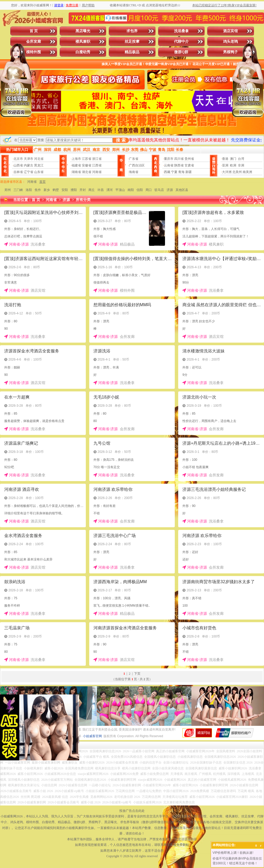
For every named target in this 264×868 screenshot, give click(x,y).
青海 (181, 172)
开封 (83, 190)
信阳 (140, 190)
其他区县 (182, 190)
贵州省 (189, 159)
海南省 (134, 172)
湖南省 (76, 172)
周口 (149, 190)
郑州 (8, 190)
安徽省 (87, 165)
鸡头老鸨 (230, 42)
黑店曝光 (83, 31)
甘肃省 (189, 165)
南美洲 (247, 172)
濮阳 (74, 190)
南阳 (131, 190)
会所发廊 (34, 42)
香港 (225, 159)
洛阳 (29, 190)
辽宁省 (29, 172)
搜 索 (121, 140)
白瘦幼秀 (83, 52)
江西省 (97, 165)
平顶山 (120, 190)
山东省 (39, 172)
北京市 (18, 159)
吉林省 (18, 172)
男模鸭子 (230, 52)
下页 (137, 674)
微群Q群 (181, 52)
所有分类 (83, 200)
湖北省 (87, 172)
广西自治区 (137, 165)
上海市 (76, 159)
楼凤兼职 (83, 42)
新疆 (188, 172)
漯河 (110, 190)
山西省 (18, 165)
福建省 (76, 165)
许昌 (101, 190)
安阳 (65, 190)
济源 (170, 190)
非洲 (241, 165)
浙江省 (97, 159)
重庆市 (169, 159)
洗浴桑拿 (181, 31)
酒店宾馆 (230, 31)
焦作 (38, 190)
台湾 (241, 159)
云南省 (169, 165)
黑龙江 (39, 165)
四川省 (179, 159)
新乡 (47, 190)
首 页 (34, 31)
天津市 (29, 159)
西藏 (167, 172)
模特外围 (34, 52)
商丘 (92, 190)
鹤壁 (56, 190)
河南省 (97, 172)
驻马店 (159, 190)
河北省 (39, 159)
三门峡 (18, 190)
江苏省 (87, 159)
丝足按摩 (132, 42)
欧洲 (233, 165)
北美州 (237, 172)
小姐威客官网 (92, 736)
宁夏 (174, 172)
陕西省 (179, 165)
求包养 (132, 31)
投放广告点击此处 (132, 811)
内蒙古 (29, 165)
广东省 (134, 159)
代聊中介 (181, 42)
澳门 (233, 159)
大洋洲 (227, 172)
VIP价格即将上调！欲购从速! (233, 853)
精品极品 (132, 52)
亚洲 (225, 165)
